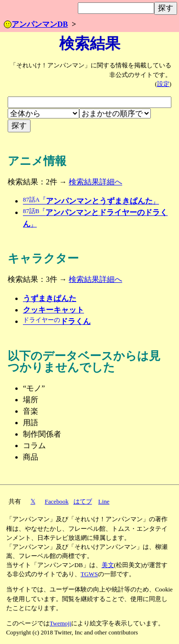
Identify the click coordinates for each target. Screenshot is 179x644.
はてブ (83, 502)
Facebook (57, 502)
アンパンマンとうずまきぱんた (91, 201)
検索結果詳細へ (95, 182)
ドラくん (57, 321)
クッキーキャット (53, 310)
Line (104, 502)
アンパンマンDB (36, 24)
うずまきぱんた (50, 298)
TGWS (89, 574)
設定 (163, 84)
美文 (108, 565)
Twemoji (60, 623)
